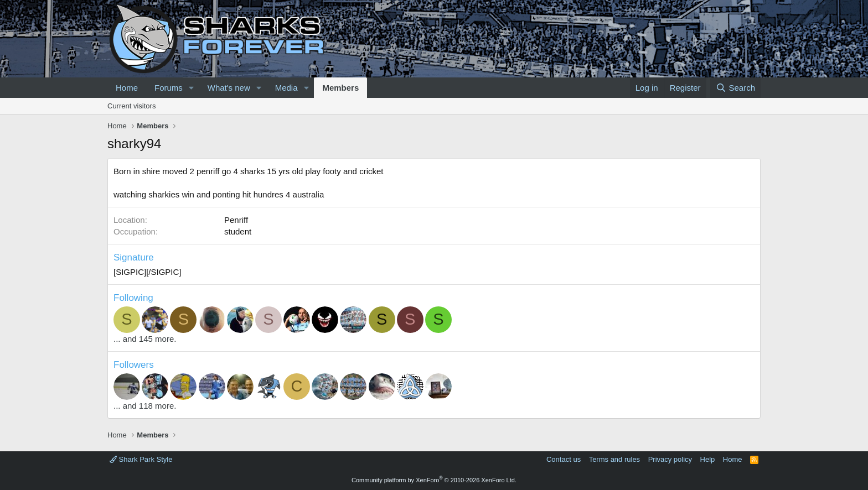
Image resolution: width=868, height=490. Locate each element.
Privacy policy (670, 459)
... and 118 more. (145, 406)
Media (286, 88)
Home (127, 88)
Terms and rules (614, 459)
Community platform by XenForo (434, 480)
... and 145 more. (145, 339)
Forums (169, 88)
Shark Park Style (141, 459)
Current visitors (131, 106)
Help (708, 459)
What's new (229, 88)
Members (340, 88)
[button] (192, 88)
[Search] (735, 88)
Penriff (236, 220)
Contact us (564, 459)
